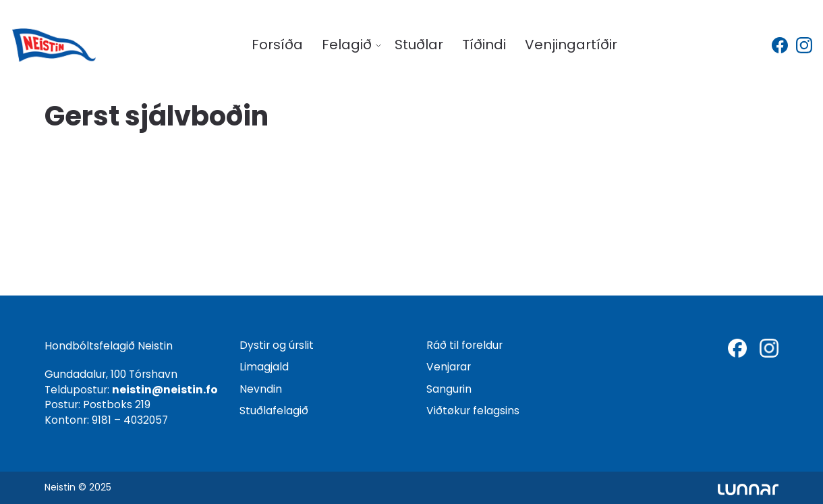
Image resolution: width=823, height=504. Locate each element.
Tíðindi (484, 45)
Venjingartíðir (571, 45)
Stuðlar (419, 45)
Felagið (347, 45)
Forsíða (277, 45)
